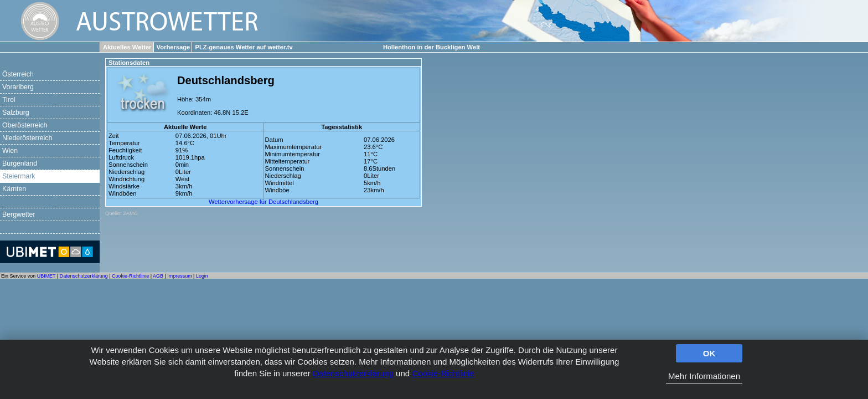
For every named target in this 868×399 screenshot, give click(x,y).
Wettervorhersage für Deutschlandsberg (263, 202)
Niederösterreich (27, 138)
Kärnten (14, 189)
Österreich (18, 74)
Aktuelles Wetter (127, 47)
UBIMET (46, 276)
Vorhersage (174, 47)
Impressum (179, 276)
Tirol (9, 100)
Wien (10, 151)
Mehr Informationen (704, 376)
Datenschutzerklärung (353, 373)
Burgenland (20, 163)
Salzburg (16, 112)
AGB (158, 276)
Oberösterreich (25, 125)
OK (709, 353)
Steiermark (19, 176)
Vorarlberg (18, 87)
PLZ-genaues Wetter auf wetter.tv (244, 47)
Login (202, 276)
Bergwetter (19, 214)
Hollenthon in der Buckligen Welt (432, 47)
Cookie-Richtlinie (443, 373)
